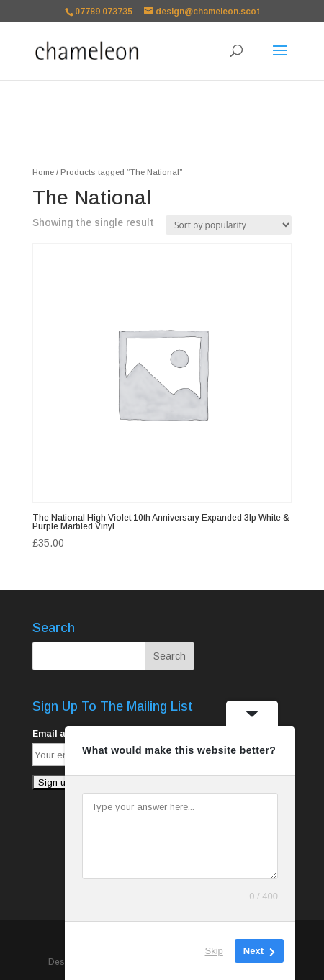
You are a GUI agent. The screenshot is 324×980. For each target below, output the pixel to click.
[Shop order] (229, 225)
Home (43, 172)
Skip (214, 951)
